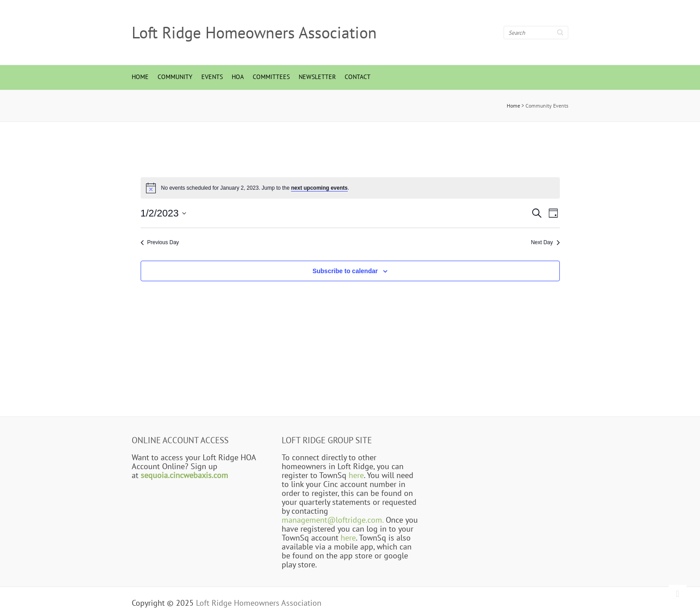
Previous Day (160, 242)
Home (140, 77)
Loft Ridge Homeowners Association (254, 33)
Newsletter (317, 77)
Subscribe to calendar (345, 271)
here (356, 475)
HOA (238, 77)
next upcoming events (319, 188)
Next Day (545, 242)
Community (175, 77)
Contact (358, 77)
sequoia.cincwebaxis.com (184, 475)
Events (212, 77)
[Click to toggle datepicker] (164, 213)
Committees (271, 77)
